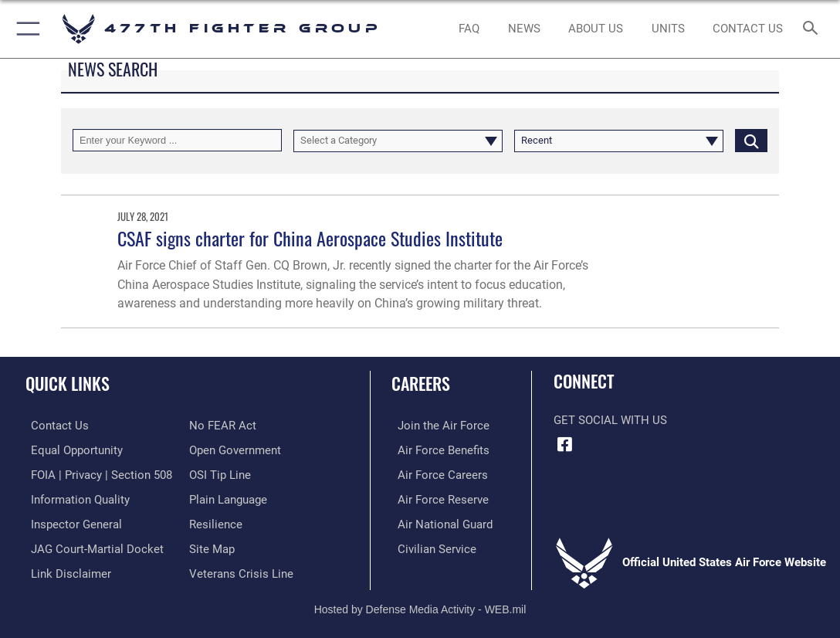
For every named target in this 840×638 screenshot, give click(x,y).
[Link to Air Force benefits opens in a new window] (437, 449)
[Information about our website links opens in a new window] (66, 568)
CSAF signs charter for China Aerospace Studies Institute (310, 238)
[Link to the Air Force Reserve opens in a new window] (437, 497)
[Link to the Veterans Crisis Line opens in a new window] (241, 568)
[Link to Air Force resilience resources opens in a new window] (216, 521)
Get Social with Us (610, 420)
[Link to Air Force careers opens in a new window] (437, 473)
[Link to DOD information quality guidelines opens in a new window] (75, 497)
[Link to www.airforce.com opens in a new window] (437, 425)
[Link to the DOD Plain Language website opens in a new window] (228, 497)
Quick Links (68, 383)
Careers (421, 383)
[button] (25, 29)
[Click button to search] (751, 140)
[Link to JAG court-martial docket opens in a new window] (92, 545)
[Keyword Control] (177, 140)
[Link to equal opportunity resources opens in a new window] (71, 449)
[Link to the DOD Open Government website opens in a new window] (235, 449)
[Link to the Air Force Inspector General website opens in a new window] (71, 521)
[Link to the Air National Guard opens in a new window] (439, 521)
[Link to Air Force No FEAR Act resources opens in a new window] (223, 425)
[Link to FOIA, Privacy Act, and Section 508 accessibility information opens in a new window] (96, 473)
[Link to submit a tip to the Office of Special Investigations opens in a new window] (220, 473)
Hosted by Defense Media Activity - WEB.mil (420, 604)
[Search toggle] (813, 29)
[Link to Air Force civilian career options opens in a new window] (431, 545)
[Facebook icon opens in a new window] (565, 444)
